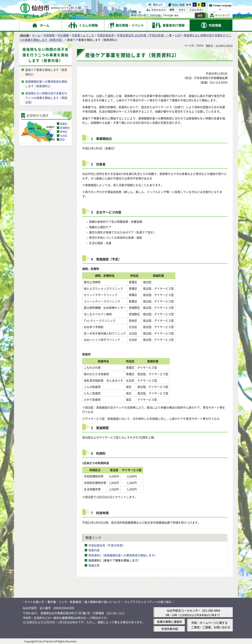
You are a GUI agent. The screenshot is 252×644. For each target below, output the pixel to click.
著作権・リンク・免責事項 (64, 602)
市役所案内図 (170, 629)
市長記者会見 (106, 35)
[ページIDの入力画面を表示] (149, 15)
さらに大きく (197, 10)
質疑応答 (94, 565)
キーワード (139, 15)
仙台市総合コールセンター (184, 610)
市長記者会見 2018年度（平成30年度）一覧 (144, 35)
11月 (178, 35)
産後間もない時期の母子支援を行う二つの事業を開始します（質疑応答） (46, 98)
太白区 (64, 136)
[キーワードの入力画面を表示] (132, 15)
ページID (154, 15)
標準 (189, 5)
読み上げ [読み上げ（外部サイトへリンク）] (158, 4)
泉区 (62, 139)
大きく (182, 10)
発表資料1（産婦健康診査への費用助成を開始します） (123, 555)
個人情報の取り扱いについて (103, 602)
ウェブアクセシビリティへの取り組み (148, 602)
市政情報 (49, 35)
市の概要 (63, 35)
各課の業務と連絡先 (170, 622)
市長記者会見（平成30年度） (107, 545)
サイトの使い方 (34, 602)
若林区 (64, 132)
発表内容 (94, 550)
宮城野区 (65, 128)
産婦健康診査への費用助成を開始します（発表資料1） (46, 84)
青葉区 (64, 124)
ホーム (36, 35)
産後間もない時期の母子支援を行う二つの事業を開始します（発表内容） (45, 55)
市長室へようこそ (83, 35)
